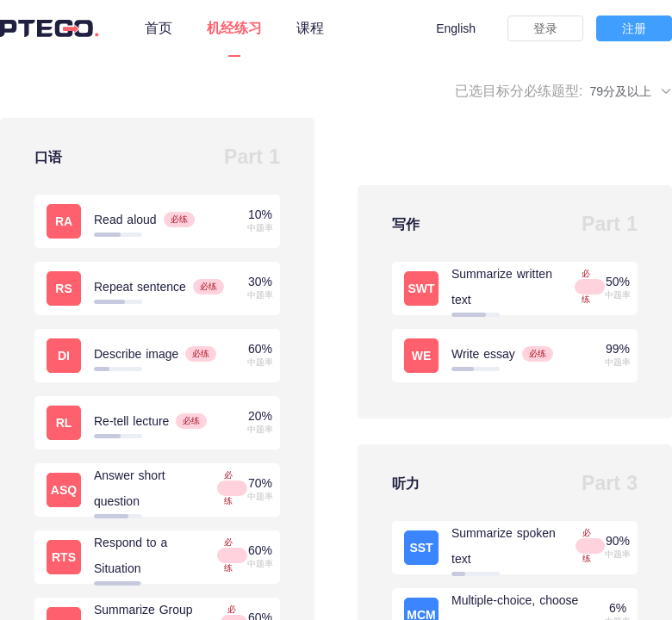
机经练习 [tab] (234, 28)
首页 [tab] (159, 28)
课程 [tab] (310, 28)
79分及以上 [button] (631, 91)
